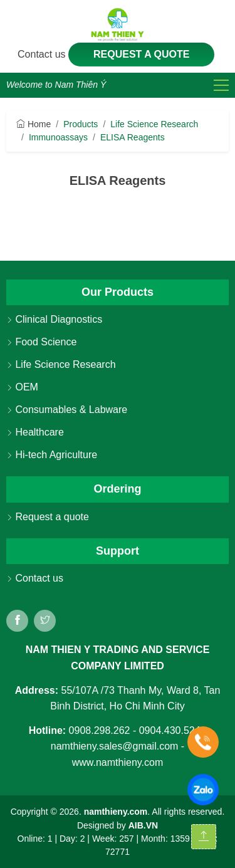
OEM (22, 387)
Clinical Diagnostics (54, 319)
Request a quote (142, 54)
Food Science (41, 342)
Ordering (117, 489)
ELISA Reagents (133, 137)
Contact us (43, 54)
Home (34, 124)
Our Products (118, 292)
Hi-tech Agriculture (52, 455)
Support (118, 551)
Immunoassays (58, 137)
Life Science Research (154, 124)
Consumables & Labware (67, 410)
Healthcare (35, 432)
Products (81, 124)
